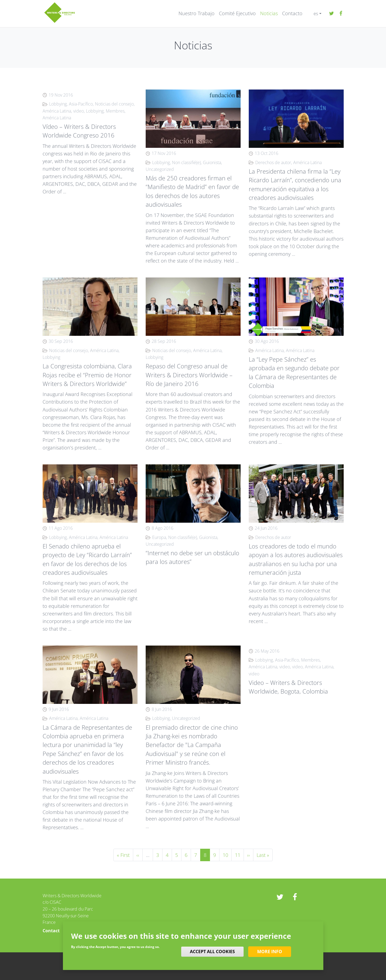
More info (270, 952)
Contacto (292, 13)
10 (227, 855)
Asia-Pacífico (81, 104)
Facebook (341, 14)
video (79, 111)
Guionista (212, 162)
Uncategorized (160, 169)
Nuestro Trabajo (197, 13)
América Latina (57, 111)
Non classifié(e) (186, 162)
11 (239, 855)
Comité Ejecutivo (237, 13)
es (316, 14)
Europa (159, 537)
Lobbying (58, 104)
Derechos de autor (273, 162)
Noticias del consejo (114, 104)
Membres (115, 111)
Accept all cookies (212, 952)
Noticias (269, 13)
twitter (331, 14)
